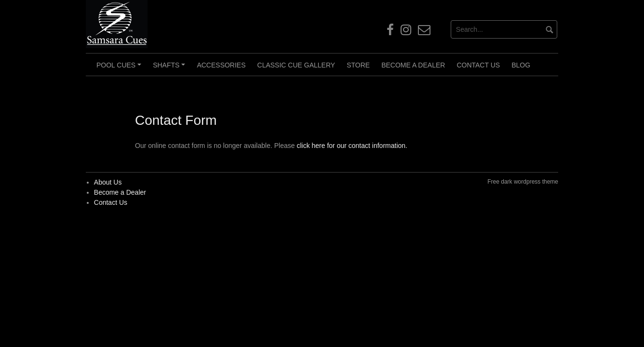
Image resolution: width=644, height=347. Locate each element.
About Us (108, 182)
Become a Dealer (413, 65)
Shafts (170, 68)
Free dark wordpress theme (523, 182)
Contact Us (478, 65)
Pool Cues (120, 68)
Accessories (221, 65)
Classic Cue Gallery (296, 65)
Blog (521, 65)
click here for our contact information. (352, 146)
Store (358, 65)
